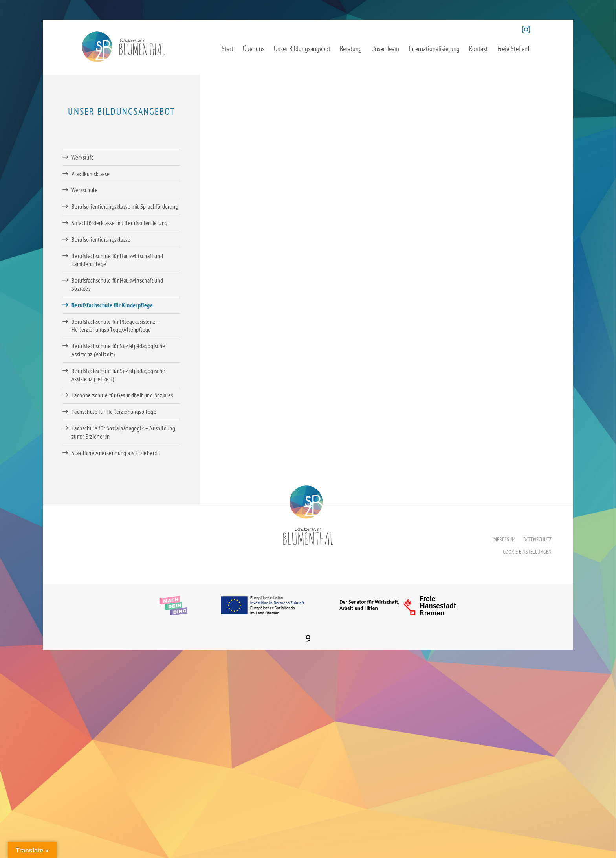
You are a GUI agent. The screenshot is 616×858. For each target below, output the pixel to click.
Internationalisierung (434, 49)
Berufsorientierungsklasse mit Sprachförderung (125, 206)
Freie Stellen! (513, 49)
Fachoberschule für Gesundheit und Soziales (122, 395)
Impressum (504, 539)
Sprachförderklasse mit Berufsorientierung (119, 223)
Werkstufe (83, 157)
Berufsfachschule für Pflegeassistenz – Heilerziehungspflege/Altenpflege (115, 326)
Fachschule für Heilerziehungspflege (114, 412)
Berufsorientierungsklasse (101, 239)
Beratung (351, 49)
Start (227, 49)
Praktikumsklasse (91, 174)
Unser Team (385, 49)
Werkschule (85, 190)
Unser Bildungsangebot (302, 49)
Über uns (254, 49)
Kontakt (478, 49)
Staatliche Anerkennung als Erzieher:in (116, 453)
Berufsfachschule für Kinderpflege (112, 305)
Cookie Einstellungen (527, 552)
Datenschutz (537, 539)
